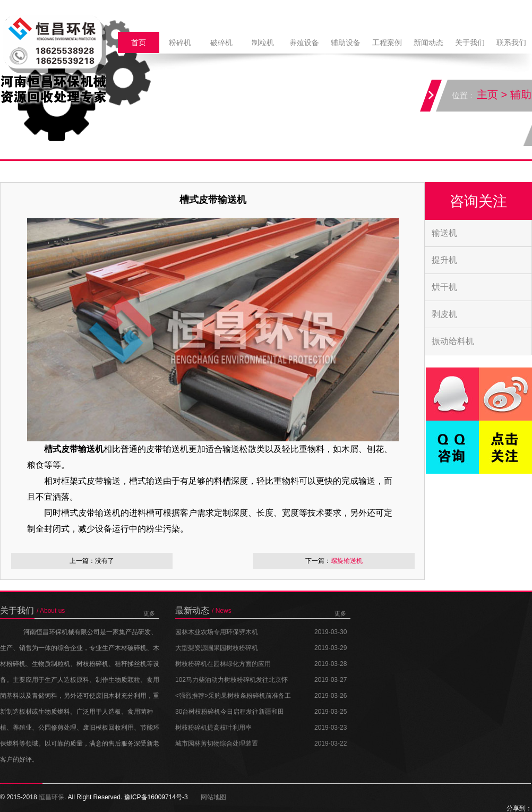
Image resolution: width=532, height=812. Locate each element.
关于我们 (470, 42)
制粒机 (263, 42)
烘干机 (444, 287)
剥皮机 (444, 314)
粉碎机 (180, 42)
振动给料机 (453, 341)
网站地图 (213, 797)
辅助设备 (346, 42)
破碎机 (221, 42)
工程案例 (387, 42)
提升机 (444, 260)
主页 (488, 95)
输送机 (444, 233)
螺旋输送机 (347, 561)
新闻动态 (428, 42)
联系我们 (511, 42)
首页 (139, 42)
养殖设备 (304, 42)
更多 (149, 613)
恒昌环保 (52, 797)
